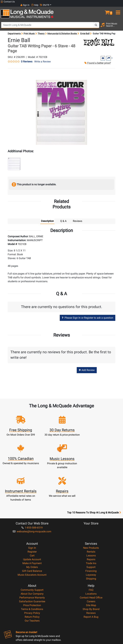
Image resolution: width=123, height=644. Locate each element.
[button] (108, 8)
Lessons (91, 520)
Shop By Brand (91, 573)
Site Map (91, 569)
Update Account (32, 524)
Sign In (32, 512)
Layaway (91, 539)
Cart (32, 520)
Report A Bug (91, 581)
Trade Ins (91, 527)
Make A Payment (32, 527)
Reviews (91, 577)
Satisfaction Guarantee (32, 566)
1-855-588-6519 (32, 492)
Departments (14, 30)
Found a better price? (97, 60)
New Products (91, 512)
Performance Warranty (32, 562)
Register (32, 516)
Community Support (32, 554)
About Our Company (32, 558)
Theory (41, 30)
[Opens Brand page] (99, 39)
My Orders (32, 531)
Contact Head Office (91, 562)
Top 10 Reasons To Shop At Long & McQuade (94, 477)
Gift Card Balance (32, 535)
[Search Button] (96, 22)
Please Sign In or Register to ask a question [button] (88, 314)
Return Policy (32, 581)
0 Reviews (27, 58)
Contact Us (8, 2)
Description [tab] (47, 218)
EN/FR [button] (116, 2)
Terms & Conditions (32, 573)
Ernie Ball (85, 30)
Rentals (91, 516)
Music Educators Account (32, 539)
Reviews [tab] (78, 218)
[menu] (118, 8)
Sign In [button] (97, 2)
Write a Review (43, 58)
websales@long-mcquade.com (32, 496)
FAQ (91, 554)
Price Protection (32, 569)
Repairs (91, 524)
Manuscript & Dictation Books (62, 30)
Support (91, 531)
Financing (91, 535)
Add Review (87, 367)
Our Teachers (32, 585)
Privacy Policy (32, 577)
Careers (91, 566)
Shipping (91, 543)
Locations (91, 558)
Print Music (29, 30)
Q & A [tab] (63, 218)
